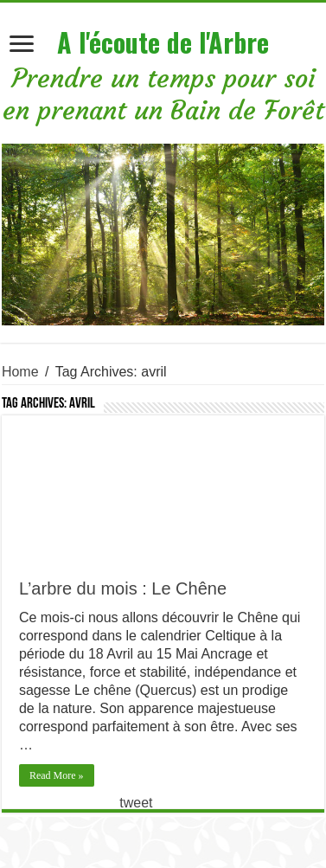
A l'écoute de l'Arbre (163, 42)
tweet (136, 803)
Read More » (57, 775)
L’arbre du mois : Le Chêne (123, 588)
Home (20, 372)
